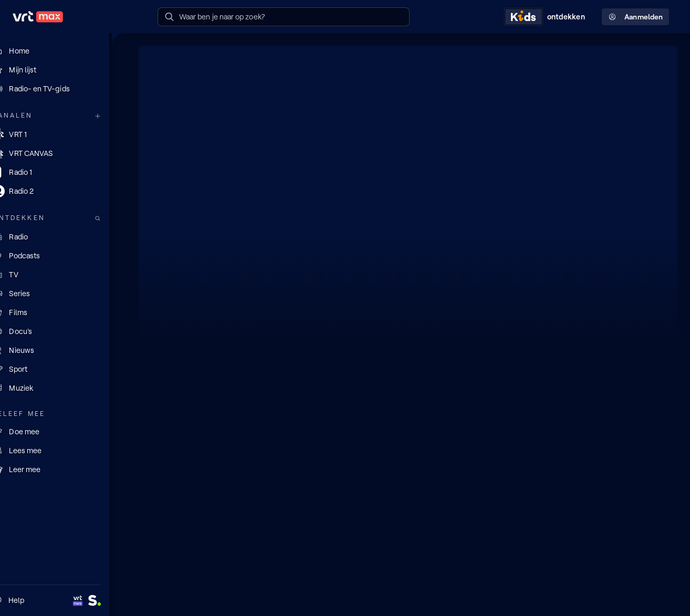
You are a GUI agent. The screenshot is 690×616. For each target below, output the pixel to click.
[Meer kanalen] (114, 116)
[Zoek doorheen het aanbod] (114, 218)
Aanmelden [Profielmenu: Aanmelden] (635, 17)
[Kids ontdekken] (547, 17)
